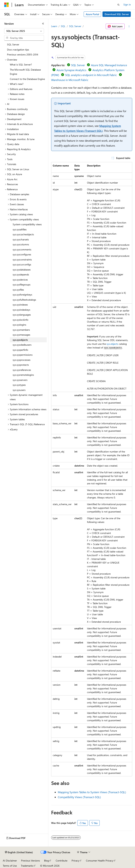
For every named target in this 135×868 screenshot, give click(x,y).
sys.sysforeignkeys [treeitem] (22, 295)
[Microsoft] (7, 5)
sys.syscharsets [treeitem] (21, 239)
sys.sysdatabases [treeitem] (22, 270)
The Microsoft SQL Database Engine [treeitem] (25, 72)
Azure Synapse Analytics (71, 70)
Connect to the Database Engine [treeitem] (27, 79)
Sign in (127, 4)
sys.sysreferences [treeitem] (22, 370)
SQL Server (75, 26)
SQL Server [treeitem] (13, 44)
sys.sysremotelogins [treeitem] (23, 375)
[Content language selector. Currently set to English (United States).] (19, 852)
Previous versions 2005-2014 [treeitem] (23, 54)
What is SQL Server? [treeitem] (21, 65)
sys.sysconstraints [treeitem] (22, 260)
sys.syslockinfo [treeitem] (20, 320)
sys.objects (112, 344)
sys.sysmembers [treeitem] (21, 330)
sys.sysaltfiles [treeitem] (20, 229)
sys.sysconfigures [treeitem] (22, 254)
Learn (54, 26)
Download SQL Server (117, 14)
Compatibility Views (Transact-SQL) (79, 797)
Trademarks (27, 866)
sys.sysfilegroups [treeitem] (22, 284)
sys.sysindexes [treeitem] (20, 305)
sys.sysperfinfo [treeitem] (20, 350)
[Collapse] (43, 24)
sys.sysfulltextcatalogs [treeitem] (24, 300)
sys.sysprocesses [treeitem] (22, 360)
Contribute (62, 861)
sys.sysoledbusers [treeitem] (22, 345)
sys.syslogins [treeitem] (19, 325)
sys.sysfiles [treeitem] (18, 290)
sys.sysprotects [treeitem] (21, 365)
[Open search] (118, 5)
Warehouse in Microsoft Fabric (70, 80)
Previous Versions (30, 861)
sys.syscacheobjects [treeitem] (23, 234)
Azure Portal (92, 14)
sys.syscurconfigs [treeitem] (22, 264)
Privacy (75, 861)
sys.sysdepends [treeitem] (21, 274)
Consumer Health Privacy (100, 861)
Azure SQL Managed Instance (109, 65)
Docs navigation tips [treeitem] (18, 50)
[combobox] (24, 31)
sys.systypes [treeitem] (19, 385)
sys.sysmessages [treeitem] (21, 335)
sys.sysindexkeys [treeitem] (21, 310)
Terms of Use (10, 866)
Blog (46, 861)
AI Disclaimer (10, 861)
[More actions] (129, 26)
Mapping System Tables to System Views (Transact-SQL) (92, 792)
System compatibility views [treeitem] (27, 224)
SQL (63, 26)
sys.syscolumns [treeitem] (21, 244)
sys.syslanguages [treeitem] (22, 315)
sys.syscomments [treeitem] (22, 249)
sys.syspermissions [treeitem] (23, 355)
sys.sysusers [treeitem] (19, 390)
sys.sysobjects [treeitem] (20, 340)
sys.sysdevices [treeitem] (20, 280)
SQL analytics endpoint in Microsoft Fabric (91, 75)
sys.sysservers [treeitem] (20, 380)
